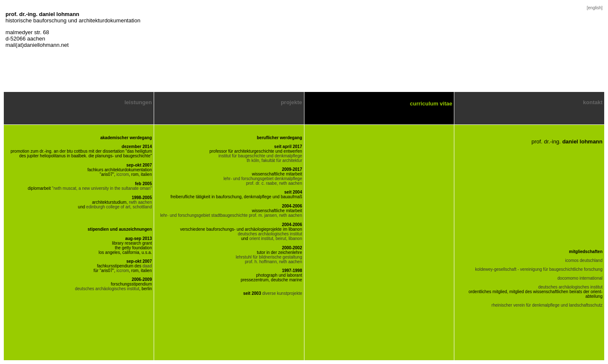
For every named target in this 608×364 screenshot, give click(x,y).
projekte (292, 102)
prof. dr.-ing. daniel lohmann (42, 14)
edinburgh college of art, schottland (119, 207)
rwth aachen (140, 202)
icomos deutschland (584, 260)
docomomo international (580, 278)
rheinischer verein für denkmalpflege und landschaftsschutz (547, 305)
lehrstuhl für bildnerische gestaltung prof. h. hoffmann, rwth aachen (269, 259)
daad (147, 266)
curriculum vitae (431, 104)
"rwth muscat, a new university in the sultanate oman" (101, 188)
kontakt (593, 102)
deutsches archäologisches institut (107, 289)
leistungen (138, 102)
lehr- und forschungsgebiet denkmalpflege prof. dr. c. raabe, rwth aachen (263, 181)
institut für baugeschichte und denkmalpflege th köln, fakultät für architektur (261, 158)
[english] (595, 8)
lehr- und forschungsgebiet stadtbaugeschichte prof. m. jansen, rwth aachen (231, 215)
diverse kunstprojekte (282, 293)
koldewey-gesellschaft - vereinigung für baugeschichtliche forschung (539, 269)
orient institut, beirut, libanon (275, 239)
